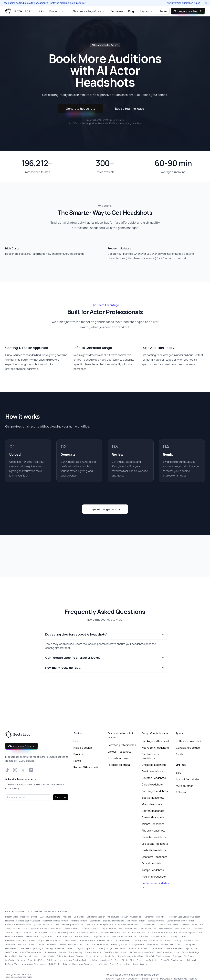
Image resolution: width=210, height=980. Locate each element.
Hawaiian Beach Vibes (170, 944)
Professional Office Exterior (124, 937)
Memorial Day (155, 940)
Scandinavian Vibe (148, 929)
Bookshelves (11, 948)
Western (70, 948)
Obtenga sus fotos (188, 11)
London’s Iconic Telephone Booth (73, 960)
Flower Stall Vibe (72, 929)
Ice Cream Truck (12, 964)
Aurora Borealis (140, 964)
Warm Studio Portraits (128, 925)
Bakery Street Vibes (174, 948)
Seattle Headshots (153, 798)
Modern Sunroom (94, 956)
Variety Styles (136, 960)
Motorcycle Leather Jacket (97, 944)
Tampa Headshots (153, 870)
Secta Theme (11, 952)
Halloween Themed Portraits (56, 921)
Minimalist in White (159, 937)
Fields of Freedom (83, 937)
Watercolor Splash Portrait (191, 933)
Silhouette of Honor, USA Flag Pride (131, 940)
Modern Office (11, 917)
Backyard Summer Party (192, 925)
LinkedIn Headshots (119, 752)
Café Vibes (161, 917)
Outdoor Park (136, 917)
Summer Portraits (89, 929)
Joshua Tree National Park (31, 952)
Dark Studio (79, 917)
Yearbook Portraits (156, 921)
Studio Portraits (53, 917)
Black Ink (27, 933)
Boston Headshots (153, 811)
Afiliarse (181, 792)
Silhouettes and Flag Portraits (39, 937)
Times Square (189, 944)
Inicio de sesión (83, 748)
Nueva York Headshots (155, 748)
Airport (43, 964)
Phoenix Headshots (153, 831)
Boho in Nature (123, 964)
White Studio (113, 917)
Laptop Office (191, 948)
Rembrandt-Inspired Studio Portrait (46, 929)
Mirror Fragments (66, 933)
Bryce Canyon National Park (131, 956)
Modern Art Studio (51, 925)
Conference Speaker (96, 917)
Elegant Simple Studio (86, 948)
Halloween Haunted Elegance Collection (23, 921)
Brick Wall (191, 960)
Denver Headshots (153, 817)
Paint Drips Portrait (183, 929)
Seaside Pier (95, 921)
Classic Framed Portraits (45, 933)
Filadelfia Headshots (154, 837)
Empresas (117, 11)
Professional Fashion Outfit (142, 952)
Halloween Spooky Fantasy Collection (184, 917)
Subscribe (61, 797)
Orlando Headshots (153, 863)
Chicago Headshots (154, 765)
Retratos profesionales (122, 745)
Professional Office (36, 960)
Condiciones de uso (188, 748)
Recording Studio (119, 944)
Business (24, 917)
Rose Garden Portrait (138, 948)
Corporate (149, 917)
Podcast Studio (121, 960)
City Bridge (10, 960)
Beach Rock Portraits (128, 929)
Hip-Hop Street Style (105, 964)
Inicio (40, 11)
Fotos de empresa (119, 765)
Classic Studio (70, 940)
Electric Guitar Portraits (114, 921)
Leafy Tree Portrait (108, 929)
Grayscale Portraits (101, 937)
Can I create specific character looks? (105, 658)
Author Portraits (148, 925)
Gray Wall (198, 929)
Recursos (148, 11)
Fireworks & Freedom (14, 937)
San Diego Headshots (155, 791)
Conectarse (159, 11)
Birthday (21, 960)
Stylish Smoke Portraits (87, 933)
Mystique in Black (179, 937)
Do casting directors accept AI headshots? (105, 634)
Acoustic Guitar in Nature (17, 929)
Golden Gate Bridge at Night (31, 948)
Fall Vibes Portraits (89, 925)
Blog (131, 11)
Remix (77, 761)
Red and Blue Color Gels (16, 940)
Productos (58, 11)
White (31, 944)
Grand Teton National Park (116, 952)
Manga (40, 940)
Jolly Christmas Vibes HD (101, 960)
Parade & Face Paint (64, 937)
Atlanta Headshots (153, 824)
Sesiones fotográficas (89, 11)
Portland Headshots (154, 877)
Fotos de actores (118, 758)
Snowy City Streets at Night (173, 960)
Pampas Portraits (108, 925)
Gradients (52, 944)
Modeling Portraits (79, 921)
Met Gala (22, 944)
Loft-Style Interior (137, 944)
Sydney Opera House (55, 948)
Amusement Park (30, 964)
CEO (42, 917)
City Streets (189, 956)
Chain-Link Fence (87, 940)
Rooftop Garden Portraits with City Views (23, 925)
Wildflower (143, 937)
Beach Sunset (25, 956)
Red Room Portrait (105, 940)
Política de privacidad (188, 741)
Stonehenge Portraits (136, 921)
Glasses (62, 944)
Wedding (178, 940)
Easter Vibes (152, 944)
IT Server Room (157, 948)
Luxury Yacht (48, 956)
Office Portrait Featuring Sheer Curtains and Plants (122, 933)
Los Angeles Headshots (156, 741)
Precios (78, 754)
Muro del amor (184, 786)
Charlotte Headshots (154, 857)
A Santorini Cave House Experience (78, 964)
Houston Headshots (154, 778)
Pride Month (55, 964)
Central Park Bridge (190, 952)
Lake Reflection (151, 960)
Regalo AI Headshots (86, 767)
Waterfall (150, 956)
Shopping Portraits (70, 925)
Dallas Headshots (152, 784)
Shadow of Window (93, 952)
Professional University (56, 952)
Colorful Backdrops (65, 956)
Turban (168, 940)
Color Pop (41, 944)
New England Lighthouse (168, 952)
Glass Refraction (76, 944)
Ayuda (179, 754)
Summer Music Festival (168, 925)
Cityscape (177, 956)
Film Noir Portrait (54, 940)
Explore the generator (105, 509)
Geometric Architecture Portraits (181, 921)
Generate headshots (80, 109)
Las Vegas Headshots (155, 844)
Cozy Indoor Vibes (13, 933)
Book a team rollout (130, 109)
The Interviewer (163, 956)
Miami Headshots (152, 804)
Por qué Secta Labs (188, 779)
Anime (31, 940)
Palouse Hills (121, 948)
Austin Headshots (152, 771)
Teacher (80, 956)
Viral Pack (67, 917)
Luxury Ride (11, 956)
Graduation (10, 944)
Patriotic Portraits (192, 940)
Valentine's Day (75, 952)
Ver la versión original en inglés (184, 3)
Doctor (34, 917)
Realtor (37, 956)
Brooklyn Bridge (105, 948)
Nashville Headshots (154, 850)
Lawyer (125, 917)
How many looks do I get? (105, 668)
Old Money (51, 960)
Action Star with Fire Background (162, 933)
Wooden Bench (165, 929)
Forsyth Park (110, 956)
